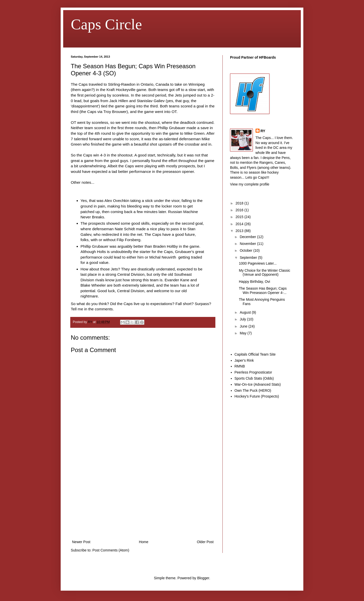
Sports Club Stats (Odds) (254, 378)
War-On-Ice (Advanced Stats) (258, 384)
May (243, 333)
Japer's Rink (244, 360)
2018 (240, 203)
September (249, 258)
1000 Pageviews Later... (258, 263)
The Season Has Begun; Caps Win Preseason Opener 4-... (263, 291)
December (248, 237)
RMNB (240, 366)
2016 (240, 210)
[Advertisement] (143, 501)
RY (263, 131)
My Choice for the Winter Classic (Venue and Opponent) (265, 273)
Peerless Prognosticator (253, 372)
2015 (240, 217)
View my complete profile (250, 184)
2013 (240, 231)
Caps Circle (106, 24)
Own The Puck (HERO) (253, 390)
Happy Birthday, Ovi (254, 282)
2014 (240, 224)
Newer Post (81, 542)
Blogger (203, 578)
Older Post (205, 542)
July (243, 319)
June (244, 326)
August (246, 312)
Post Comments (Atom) (111, 550)
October (246, 250)
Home (143, 542)
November (248, 244)
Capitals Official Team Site (255, 354)
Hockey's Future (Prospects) (257, 396)
